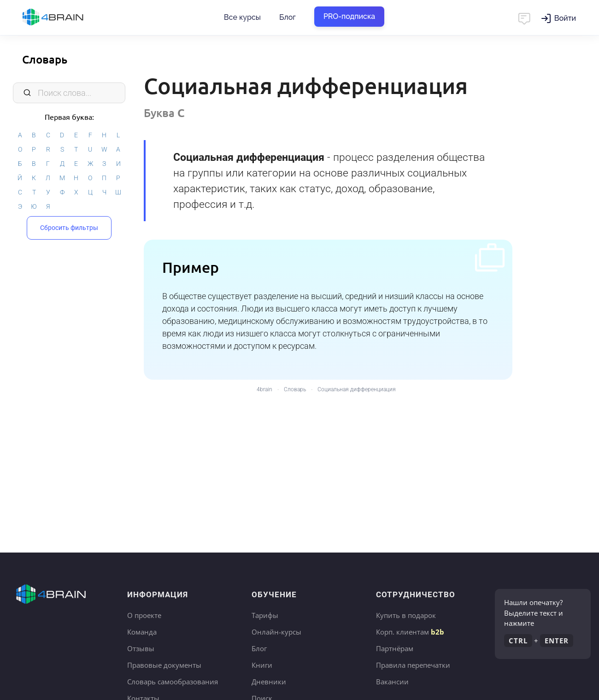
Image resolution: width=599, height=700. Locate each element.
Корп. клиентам (410, 632)
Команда (142, 632)
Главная (69, 18)
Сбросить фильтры (69, 228)
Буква (164, 113)
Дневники (269, 682)
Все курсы (242, 17)
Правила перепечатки (413, 665)
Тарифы (265, 615)
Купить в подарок (406, 615)
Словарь (45, 59)
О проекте (144, 615)
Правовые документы (164, 665)
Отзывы (141, 648)
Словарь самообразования (173, 682)
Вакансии (392, 682)
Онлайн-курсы (276, 632)
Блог (288, 17)
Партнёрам (395, 648)
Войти (565, 18)
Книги (262, 665)
